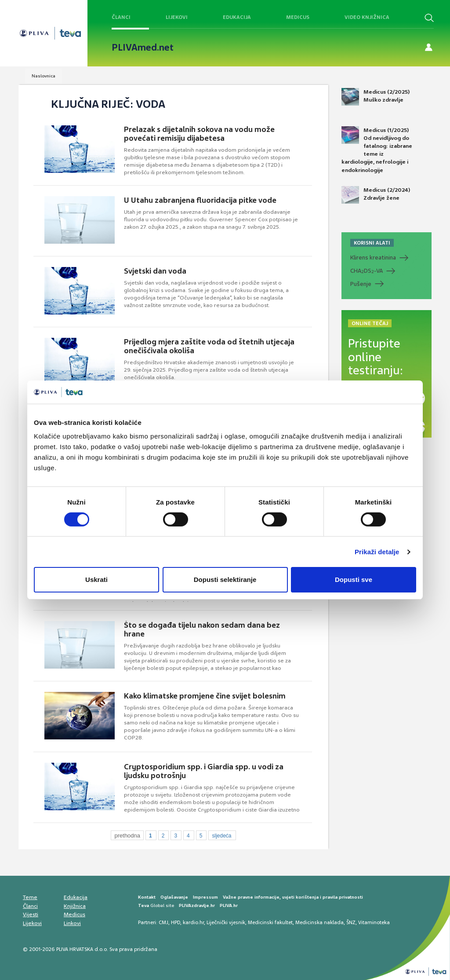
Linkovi (72, 923)
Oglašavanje (174, 897)
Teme (30, 897)
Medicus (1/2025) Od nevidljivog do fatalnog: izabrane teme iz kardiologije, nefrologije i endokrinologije (377, 150)
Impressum (205, 897)
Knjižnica (75, 906)
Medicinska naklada (319, 922)
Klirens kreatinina (373, 258)
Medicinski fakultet (270, 922)
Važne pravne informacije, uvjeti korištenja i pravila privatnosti (293, 897)
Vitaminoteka (374, 922)
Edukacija (237, 17)
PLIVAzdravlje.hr (197, 905)
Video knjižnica (367, 17)
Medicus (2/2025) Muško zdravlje (376, 97)
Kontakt (147, 897)
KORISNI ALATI (372, 243)
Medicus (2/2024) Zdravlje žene (376, 195)
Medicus (298, 17)
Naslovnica (44, 76)
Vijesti (31, 914)
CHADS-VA (367, 271)
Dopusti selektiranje (225, 580)
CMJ (163, 922)
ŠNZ (351, 922)
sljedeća (221, 836)
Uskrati (96, 580)
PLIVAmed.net (143, 48)
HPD (176, 922)
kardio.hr (193, 922)
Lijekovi (177, 17)
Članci (121, 17)
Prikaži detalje (377, 552)
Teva (143, 905)
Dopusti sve (354, 580)
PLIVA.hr (229, 905)
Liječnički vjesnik (226, 922)
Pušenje (361, 284)
